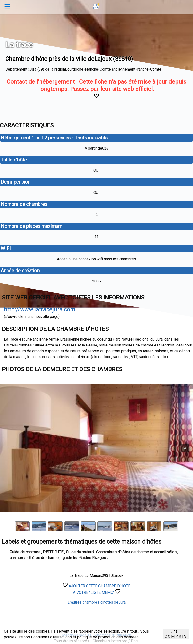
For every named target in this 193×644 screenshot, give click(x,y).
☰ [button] (7, 7)
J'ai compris (176, 634)
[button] (185, 448)
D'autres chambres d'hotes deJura (97, 602)
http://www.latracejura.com (40, 309)
